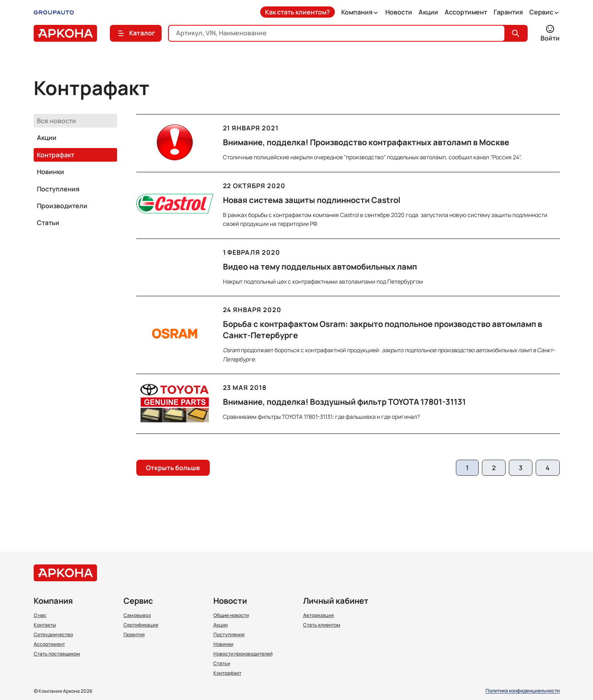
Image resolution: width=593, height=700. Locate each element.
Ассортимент (466, 12)
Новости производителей (243, 654)
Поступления (58, 189)
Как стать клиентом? (298, 12)
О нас (40, 615)
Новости (399, 12)
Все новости (57, 121)
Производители (62, 206)
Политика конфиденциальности (523, 691)
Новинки (51, 172)
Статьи (48, 223)
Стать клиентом (322, 625)
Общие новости (231, 615)
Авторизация (319, 615)
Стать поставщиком (57, 654)
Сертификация (141, 625)
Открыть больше (173, 468)
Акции (428, 12)
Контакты (45, 625)
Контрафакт (56, 155)
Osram (231, 350)
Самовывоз (137, 615)
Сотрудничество (53, 635)
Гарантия (508, 12)
